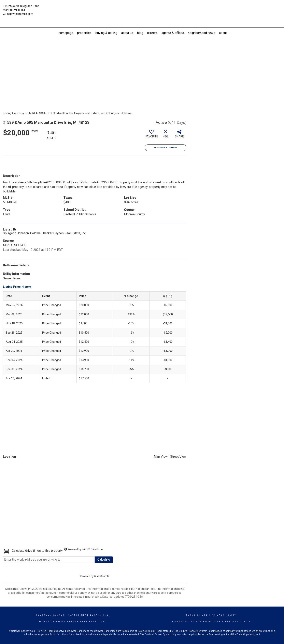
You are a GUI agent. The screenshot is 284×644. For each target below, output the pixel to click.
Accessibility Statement (192, 622)
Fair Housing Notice (234, 622)
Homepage (66, 33)
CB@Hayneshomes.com (18, 14)
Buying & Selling (106, 33)
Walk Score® (102, 576)
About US (127, 33)
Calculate (104, 560)
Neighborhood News (202, 33)
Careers (152, 33)
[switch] (152, 135)
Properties (84, 33)
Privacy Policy (224, 615)
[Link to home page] (142, 8)
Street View (178, 457)
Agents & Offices (173, 33)
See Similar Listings (166, 148)
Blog (140, 33)
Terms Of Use (197, 615)
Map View (161, 457)
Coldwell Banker (50, 615)
